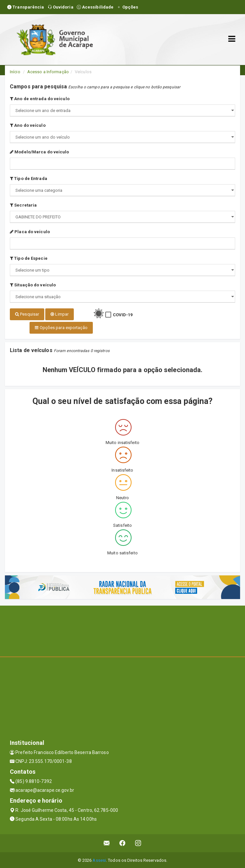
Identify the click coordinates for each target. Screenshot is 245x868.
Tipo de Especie (29, 258)
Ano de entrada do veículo (40, 99)
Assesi (99, 860)
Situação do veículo (33, 285)
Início (15, 72)
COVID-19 (123, 315)
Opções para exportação (61, 328)
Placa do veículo (30, 232)
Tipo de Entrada (29, 178)
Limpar (60, 314)
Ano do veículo (28, 125)
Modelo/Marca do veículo (40, 152)
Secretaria (23, 205)
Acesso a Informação (48, 72)
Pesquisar (27, 314)
